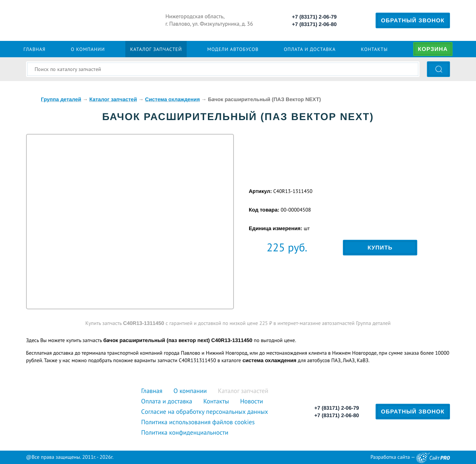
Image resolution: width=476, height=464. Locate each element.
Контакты (374, 49)
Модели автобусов (233, 49)
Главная (34, 49)
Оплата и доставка (310, 49)
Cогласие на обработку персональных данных (205, 412)
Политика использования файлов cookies (198, 422)
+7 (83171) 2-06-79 (314, 17)
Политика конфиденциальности (185, 432)
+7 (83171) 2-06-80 (314, 24)
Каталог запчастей (156, 49)
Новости (252, 401)
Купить (380, 248)
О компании (88, 49)
